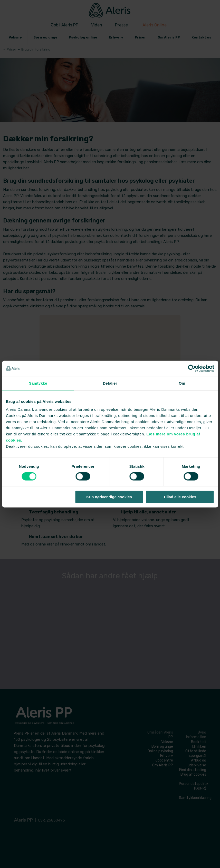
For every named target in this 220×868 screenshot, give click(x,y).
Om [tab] (182, 383)
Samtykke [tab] (38, 383)
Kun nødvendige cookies (109, 497)
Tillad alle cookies (180, 497)
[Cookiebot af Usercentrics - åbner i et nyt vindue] (192, 368)
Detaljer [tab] (110, 383)
